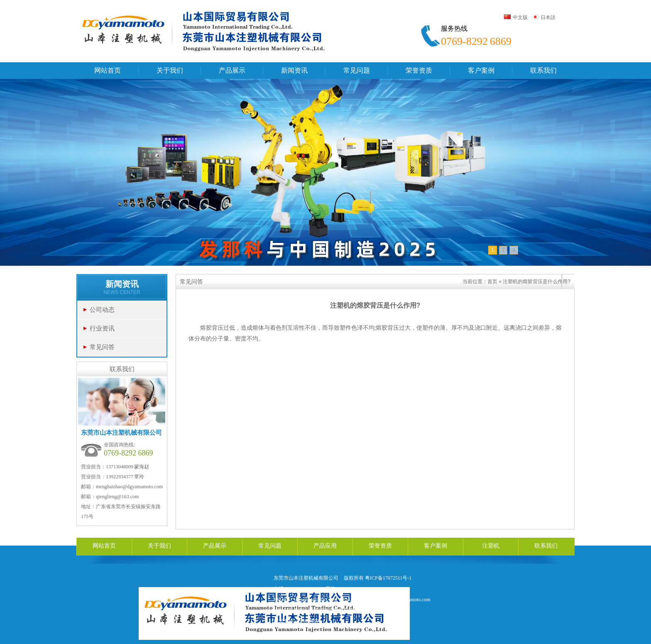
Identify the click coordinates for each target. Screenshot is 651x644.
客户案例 (436, 546)
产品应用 (325, 546)
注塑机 (491, 546)
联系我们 (546, 546)
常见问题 (270, 546)
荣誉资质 (380, 546)
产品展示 (215, 546)
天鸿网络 (308, 621)
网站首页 (104, 546)
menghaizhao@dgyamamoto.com (129, 487)
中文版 (516, 17)
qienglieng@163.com (117, 497)
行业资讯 (102, 328)
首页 (492, 282)
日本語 (544, 17)
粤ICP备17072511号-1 (388, 578)
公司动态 (102, 310)
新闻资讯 (122, 284)
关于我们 (159, 546)
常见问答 (102, 347)
